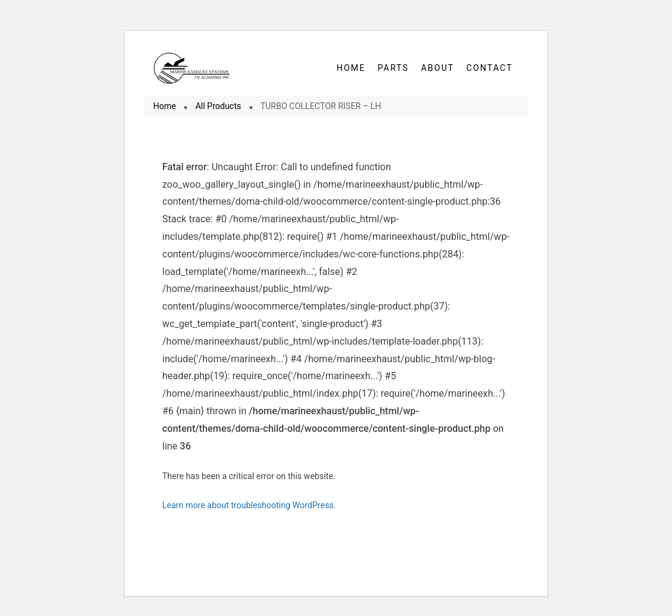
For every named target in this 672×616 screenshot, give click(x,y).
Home (165, 106)
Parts (394, 68)
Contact (489, 68)
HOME (351, 68)
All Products (219, 106)
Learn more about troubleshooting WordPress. (249, 505)
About (437, 68)
